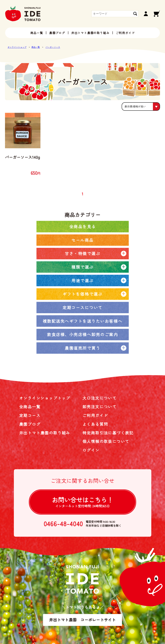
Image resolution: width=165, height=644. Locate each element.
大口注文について (99, 398)
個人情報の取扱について (106, 441)
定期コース (30, 415)
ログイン (91, 450)
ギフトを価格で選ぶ (82, 294)
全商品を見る (83, 226)
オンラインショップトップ (45, 398)
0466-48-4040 (63, 524)
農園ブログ (57, 33)
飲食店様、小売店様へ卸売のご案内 (82, 334)
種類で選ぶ (82, 267)
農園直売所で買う (82, 348)
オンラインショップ (17, 47)
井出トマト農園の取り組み (90, 33)
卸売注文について (99, 407)
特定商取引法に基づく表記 (108, 433)
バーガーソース (53, 47)
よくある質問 (95, 424)
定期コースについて (82, 307)
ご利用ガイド (125, 33)
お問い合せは (82, 502)
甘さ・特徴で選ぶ (82, 253)
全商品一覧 (30, 407)
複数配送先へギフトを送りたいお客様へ (83, 321)
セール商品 (82, 240)
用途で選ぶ (82, 280)
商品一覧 (37, 33)
